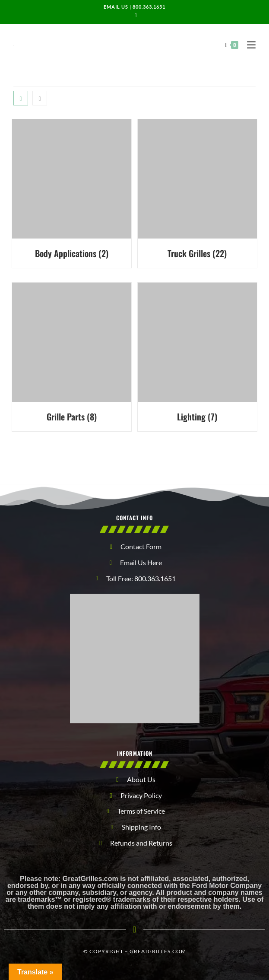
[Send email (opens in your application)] (134, 15)
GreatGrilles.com (158, 951)
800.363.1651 (149, 7)
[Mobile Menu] (248, 44)
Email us (116, 7)
